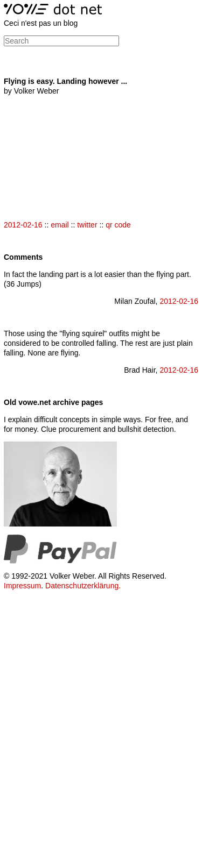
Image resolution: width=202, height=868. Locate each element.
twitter (87, 225)
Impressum (22, 586)
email (60, 225)
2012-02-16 (23, 225)
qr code (118, 225)
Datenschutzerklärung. (83, 586)
